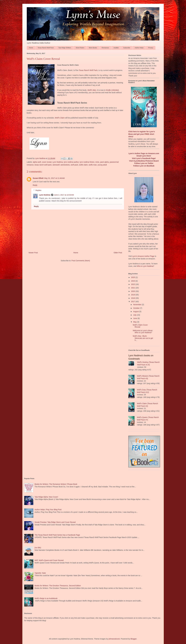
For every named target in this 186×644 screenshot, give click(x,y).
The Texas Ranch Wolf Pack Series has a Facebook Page (57, 535)
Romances (105, 48)
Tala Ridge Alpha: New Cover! (46, 497)
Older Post (118, 253)
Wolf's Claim (60, 118)
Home (31, 48)
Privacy (151, 48)
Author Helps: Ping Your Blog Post (48, 510)
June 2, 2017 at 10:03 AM (64, 195)
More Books (93, 48)
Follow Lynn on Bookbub (144, 166)
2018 (133, 298)
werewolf (56, 165)
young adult (102, 165)
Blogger (134, 639)
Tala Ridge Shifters (65, 48)
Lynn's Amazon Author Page (143, 256)
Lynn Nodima (58, 162)
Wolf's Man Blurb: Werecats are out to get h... (143, 338)
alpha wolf (37, 162)
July (135, 315)
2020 (133, 291)
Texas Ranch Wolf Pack (46, 48)
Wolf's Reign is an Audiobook (46, 598)
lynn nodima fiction (87, 162)
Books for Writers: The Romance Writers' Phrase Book (56, 484)
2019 (133, 295)
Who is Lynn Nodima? (145, 266)
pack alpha (104, 162)
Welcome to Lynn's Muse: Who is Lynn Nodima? (143, 332)
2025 (133, 277)
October (137, 308)
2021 (133, 288)
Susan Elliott (38, 178)
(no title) (38, 548)
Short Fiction (80, 48)
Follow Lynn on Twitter (144, 163)
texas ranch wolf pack (43, 165)
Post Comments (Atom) (81, 261)
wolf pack (74, 165)
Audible (116, 48)
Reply (35, 185)
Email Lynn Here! (144, 156)
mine (97, 162)
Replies (38, 190)
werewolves (65, 165)
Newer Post (33, 253)
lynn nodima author (71, 162)
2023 (133, 281)
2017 (133, 302)
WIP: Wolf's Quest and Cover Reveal (49, 560)
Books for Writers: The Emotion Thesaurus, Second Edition (58, 586)
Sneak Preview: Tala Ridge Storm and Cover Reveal (55, 522)
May (135, 322)
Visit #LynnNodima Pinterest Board (144, 161)
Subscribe (127, 48)
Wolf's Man (92, 90)
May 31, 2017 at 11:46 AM (54, 178)
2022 (133, 284)
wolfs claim (83, 165)
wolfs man (93, 165)
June (135, 318)
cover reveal (47, 162)
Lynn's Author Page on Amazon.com (144, 153)
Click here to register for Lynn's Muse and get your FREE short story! (142, 134)
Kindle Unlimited (112, 90)
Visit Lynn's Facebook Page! (144, 158)
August (136, 312)
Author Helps (139, 48)
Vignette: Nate (40, 573)
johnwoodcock (114, 639)
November (138, 305)
